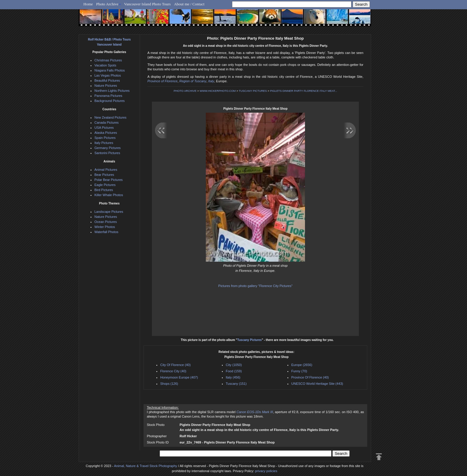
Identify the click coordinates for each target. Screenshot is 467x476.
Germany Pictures (108, 148)
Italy (211, 81)
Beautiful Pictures (107, 80)
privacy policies (266, 471)
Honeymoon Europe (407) (179, 377)
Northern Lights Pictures (112, 91)
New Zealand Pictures (110, 117)
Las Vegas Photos (108, 75)
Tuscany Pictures (250, 340)
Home (88, 4)
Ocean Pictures (106, 222)
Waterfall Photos (106, 232)
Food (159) (234, 371)
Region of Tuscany (193, 81)
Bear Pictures (104, 175)
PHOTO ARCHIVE (185, 91)
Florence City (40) (173, 371)
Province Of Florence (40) (310, 377)
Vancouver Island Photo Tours (148, 4)
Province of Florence (162, 81)
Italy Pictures (104, 143)
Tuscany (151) (236, 384)
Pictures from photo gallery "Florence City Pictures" (255, 286)
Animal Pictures (106, 170)
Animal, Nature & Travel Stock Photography (146, 466)
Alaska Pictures (106, 133)
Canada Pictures (106, 123)
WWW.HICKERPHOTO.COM (218, 91)
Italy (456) (233, 377)
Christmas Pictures (108, 60)
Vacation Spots (105, 65)
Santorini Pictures (107, 153)
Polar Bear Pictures (109, 180)
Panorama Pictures (108, 96)
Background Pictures (110, 101)
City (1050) (234, 365)
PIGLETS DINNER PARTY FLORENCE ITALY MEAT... (304, 91)
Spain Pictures (105, 138)
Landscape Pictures (109, 212)
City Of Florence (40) (175, 365)
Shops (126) (169, 384)
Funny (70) (299, 371)
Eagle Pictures (105, 185)
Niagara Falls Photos (110, 70)
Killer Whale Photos (109, 195)
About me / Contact (189, 4)
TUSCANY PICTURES (253, 91)
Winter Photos (105, 227)
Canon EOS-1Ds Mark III (255, 412)
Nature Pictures (106, 86)
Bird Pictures (104, 190)
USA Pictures (104, 128)
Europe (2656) (302, 365)
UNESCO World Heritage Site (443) (317, 384)
